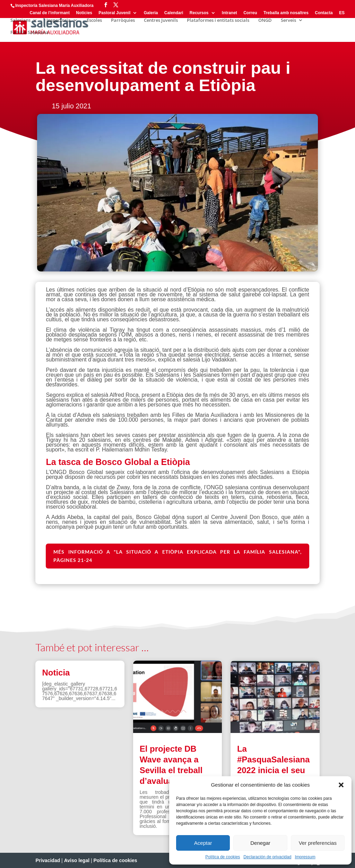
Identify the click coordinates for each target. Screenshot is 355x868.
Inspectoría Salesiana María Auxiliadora (54, 6)
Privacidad (48, 860)
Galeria (151, 13)
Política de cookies (223, 857)
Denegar (260, 843)
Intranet (230, 13)
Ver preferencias (318, 843)
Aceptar (203, 843)
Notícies (84, 13)
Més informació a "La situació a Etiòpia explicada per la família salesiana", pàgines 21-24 (177, 556)
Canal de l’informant (50, 13)
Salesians (20, 20)
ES (342, 13)
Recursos (199, 13)
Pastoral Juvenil (114, 13)
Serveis (288, 20)
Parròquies (123, 20)
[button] (341, 785)
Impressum (305, 857)
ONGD (265, 20)
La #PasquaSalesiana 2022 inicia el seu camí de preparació (273, 770)
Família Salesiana (29, 33)
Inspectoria (59, 20)
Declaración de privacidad (267, 857)
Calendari (174, 13)
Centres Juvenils (161, 20)
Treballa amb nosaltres (286, 13)
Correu (250, 13)
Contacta (324, 13)
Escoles (94, 20)
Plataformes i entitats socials (218, 20)
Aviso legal (77, 860)
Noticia (56, 673)
